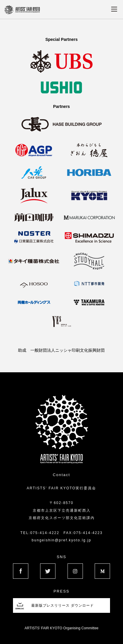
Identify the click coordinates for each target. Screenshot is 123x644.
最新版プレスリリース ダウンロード (63, 605)
